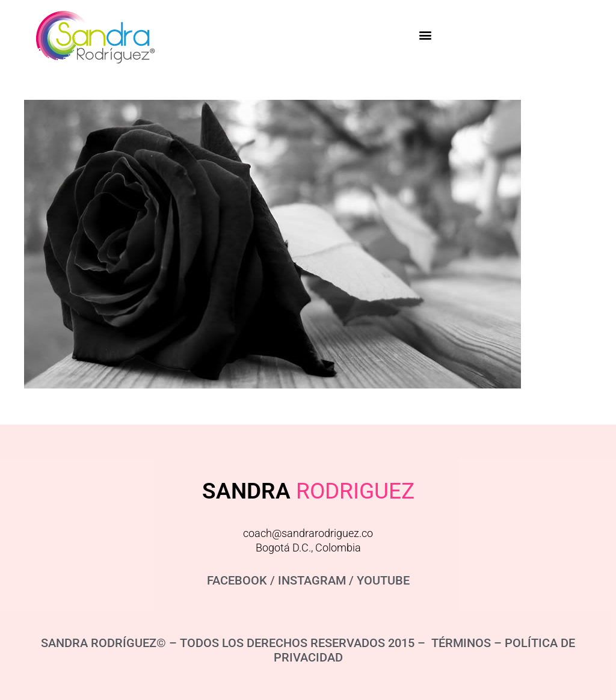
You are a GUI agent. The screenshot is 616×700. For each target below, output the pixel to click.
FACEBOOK (237, 580)
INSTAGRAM (312, 580)
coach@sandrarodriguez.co (308, 533)
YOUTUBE (383, 580)
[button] (425, 35)
